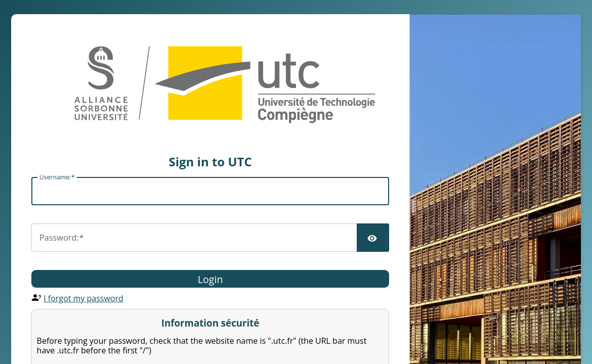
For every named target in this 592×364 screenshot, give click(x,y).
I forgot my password (83, 298)
